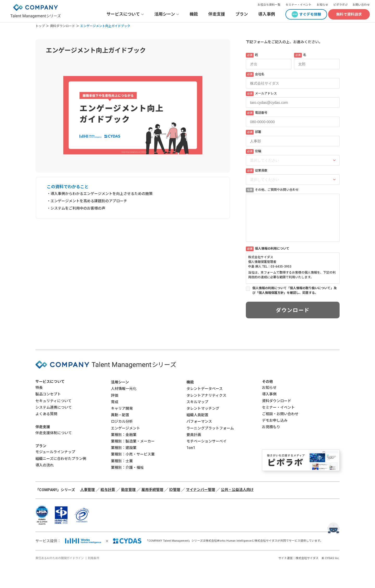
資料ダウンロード (63, 26)
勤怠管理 (128, 490)
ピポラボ (339, 5)
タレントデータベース (205, 389)
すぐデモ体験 (310, 14)
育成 (115, 402)
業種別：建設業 (124, 448)
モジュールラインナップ (55, 452)
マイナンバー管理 (201, 490)
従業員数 (257, 171)
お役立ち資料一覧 (269, 5)
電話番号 (257, 113)
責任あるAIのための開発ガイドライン (60, 558)
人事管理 (87, 490)
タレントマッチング (203, 408)
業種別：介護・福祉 (127, 467)
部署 (254, 132)
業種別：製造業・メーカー (133, 441)
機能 (194, 14)
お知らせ (322, 5)
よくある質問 (46, 414)
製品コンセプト (48, 394)
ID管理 (175, 490)
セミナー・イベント (299, 5)
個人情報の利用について (268, 249)
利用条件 (93, 558)
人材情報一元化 (124, 389)
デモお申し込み (275, 420)
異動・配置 (120, 415)
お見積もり (271, 427)
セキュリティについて (54, 401)
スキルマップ (197, 402)
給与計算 (108, 490)
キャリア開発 (122, 408)
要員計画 (194, 435)
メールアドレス (261, 94)
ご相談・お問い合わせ (280, 414)
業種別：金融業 (124, 435)
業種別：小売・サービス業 (133, 454)
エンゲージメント (126, 428)
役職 (254, 151)
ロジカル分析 (122, 421)
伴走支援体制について (54, 433)
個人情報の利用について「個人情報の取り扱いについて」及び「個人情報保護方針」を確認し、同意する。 (295, 290)
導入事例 (267, 14)
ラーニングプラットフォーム (210, 428)
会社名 (255, 74)
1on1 (191, 448)
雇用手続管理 (152, 490)
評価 (115, 395)
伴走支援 (217, 14)
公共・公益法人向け (237, 490)
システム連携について (54, 407)
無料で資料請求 (349, 14)
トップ (40, 26)
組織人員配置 (197, 415)
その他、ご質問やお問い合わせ (272, 190)
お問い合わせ (361, 5)
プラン (242, 14)
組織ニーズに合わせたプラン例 (61, 459)
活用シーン (120, 382)
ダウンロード (293, 310)
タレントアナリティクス (206, 395)
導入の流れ (45, 465)
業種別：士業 (122, 461)
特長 (39, 388)
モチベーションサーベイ (207, 441)
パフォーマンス (199, 421)
